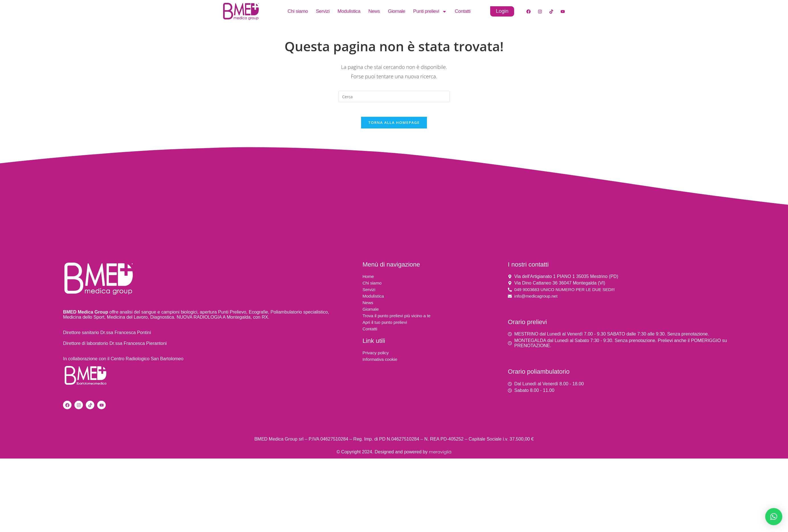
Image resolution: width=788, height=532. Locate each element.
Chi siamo (298, 11)
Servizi (323, 11)
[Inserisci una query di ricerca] (394, 97)
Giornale (397, 11)
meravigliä (440, 455)
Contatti (463, 11)
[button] (774, 517)
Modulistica (349, 11)
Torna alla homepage (394, 125)
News (374, 11)
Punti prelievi (430, 11)
